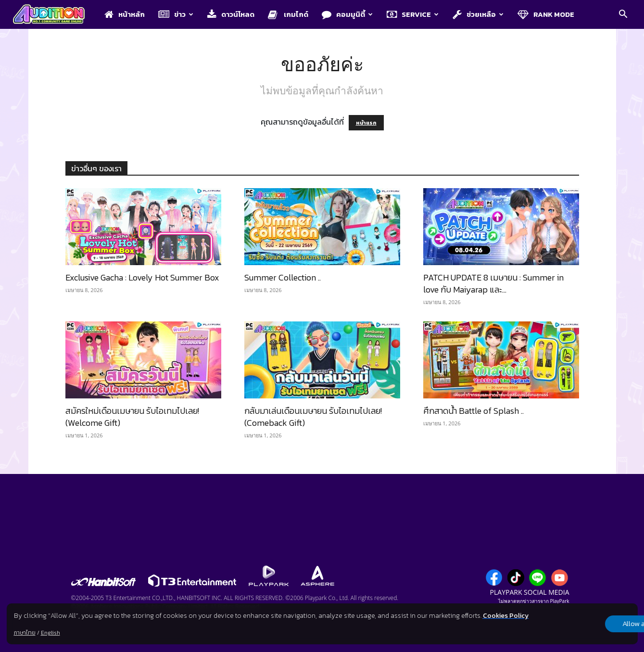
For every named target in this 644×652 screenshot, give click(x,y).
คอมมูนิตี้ (347, 14)
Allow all (587, 624)
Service (413, 14)
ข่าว (176, 14)
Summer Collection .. (283, 277)
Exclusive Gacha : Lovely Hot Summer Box (142, 277)
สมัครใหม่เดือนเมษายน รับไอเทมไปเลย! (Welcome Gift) (132, 417)
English (50, 633)
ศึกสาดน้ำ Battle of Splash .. (474, 411)
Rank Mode (546, 14)
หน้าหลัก (125, 14)
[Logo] (54, 15)
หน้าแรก (366, 123)
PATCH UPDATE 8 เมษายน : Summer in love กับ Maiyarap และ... (493, 283)
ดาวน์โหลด (231, 14)
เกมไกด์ (288, 14)
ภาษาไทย (24, 633)
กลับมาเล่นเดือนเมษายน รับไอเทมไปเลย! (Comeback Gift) (313, 417)
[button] (623, 15)
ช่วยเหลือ (478, 14)
